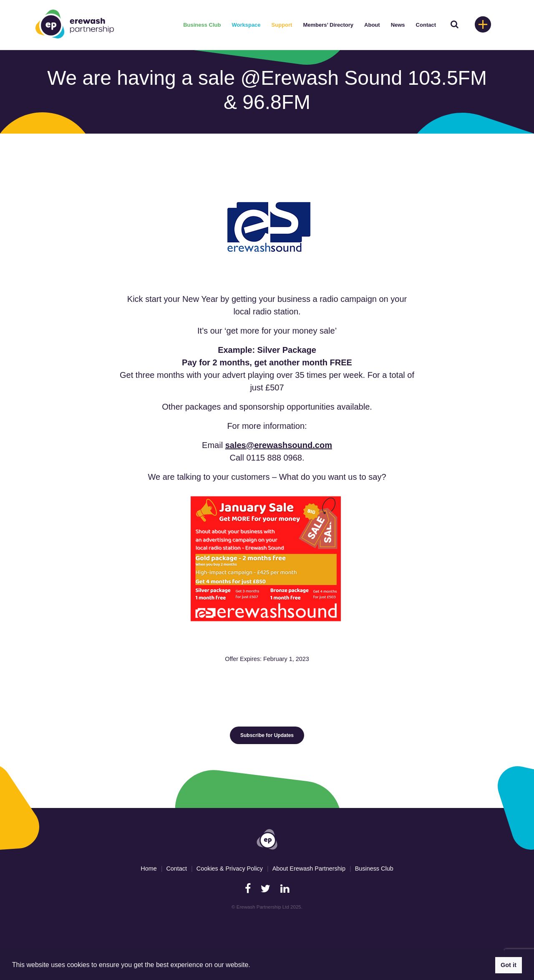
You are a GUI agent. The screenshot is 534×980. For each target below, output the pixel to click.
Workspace (246, 25)
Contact (426, 25)
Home (149, 869)
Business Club (202, 25)
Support (282, 25)
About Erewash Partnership (309, 869)
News (398, 25)
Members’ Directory (328, 25)
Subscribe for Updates (267, 735)
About (372, 25)
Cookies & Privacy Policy (230, 869)
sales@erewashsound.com (279, 445)
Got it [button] (509, 965)
